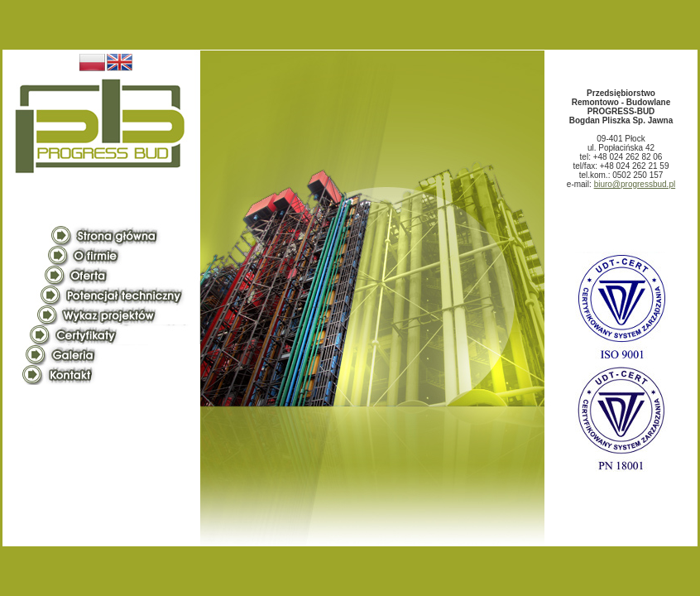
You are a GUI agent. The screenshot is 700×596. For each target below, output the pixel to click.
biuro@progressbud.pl (635, 184)
